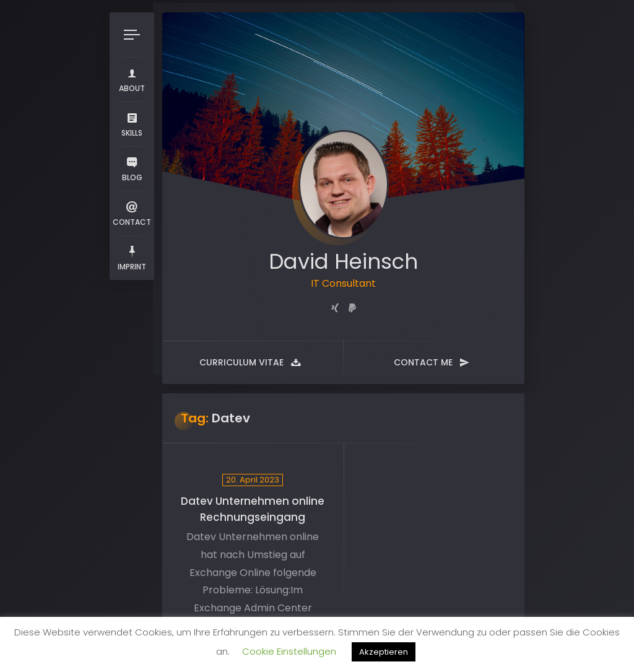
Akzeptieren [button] (384, 652)
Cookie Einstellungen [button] (289, 651)
